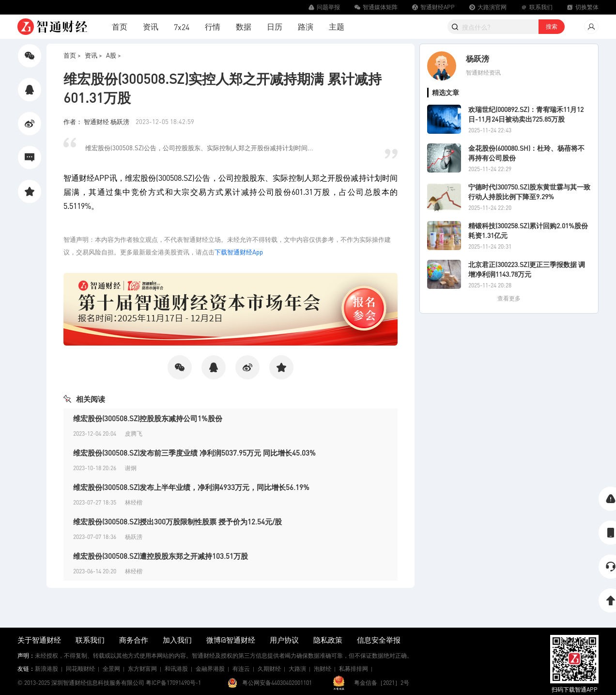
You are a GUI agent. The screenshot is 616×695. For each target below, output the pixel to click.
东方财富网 (142, 669)
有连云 (241, 669)
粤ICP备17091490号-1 (173, 683)
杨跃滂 (477, 58)
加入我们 (177, 640)
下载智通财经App (239, 252)
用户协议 (284, 640)
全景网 (111, 669)
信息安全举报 (379, 640)
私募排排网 (354, 669)
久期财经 (269, 669)
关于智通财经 (39, 640)
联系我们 (90, 640)
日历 (275, 26)
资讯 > (93, 55)
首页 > (72, 55)
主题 (337, 26)
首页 (120, 26)
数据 (244, 26)
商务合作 (134, 640)
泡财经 (323, 669)
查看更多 (509, 298)
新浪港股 (46, 669)
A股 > (114, 55)
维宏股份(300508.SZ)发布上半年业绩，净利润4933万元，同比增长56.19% (191, 487)
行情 (213, 26)
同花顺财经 (80, 669)
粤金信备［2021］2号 (382, 683)
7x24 (182, 27)
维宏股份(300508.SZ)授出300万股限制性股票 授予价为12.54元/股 (177, 521)
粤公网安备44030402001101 (277, 683)
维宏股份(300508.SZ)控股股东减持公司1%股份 (148, 418)
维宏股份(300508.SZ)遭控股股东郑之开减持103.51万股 (161, 556)
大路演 (297, 669)
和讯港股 (176, 669)
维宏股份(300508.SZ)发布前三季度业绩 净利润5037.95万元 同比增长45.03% (194, 453)
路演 (306, 26)
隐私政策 (328, 640)
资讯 (151, 26)
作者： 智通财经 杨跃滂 (97, 121)
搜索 (552, 26)
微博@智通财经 (231, 640)
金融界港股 (210, 669)
